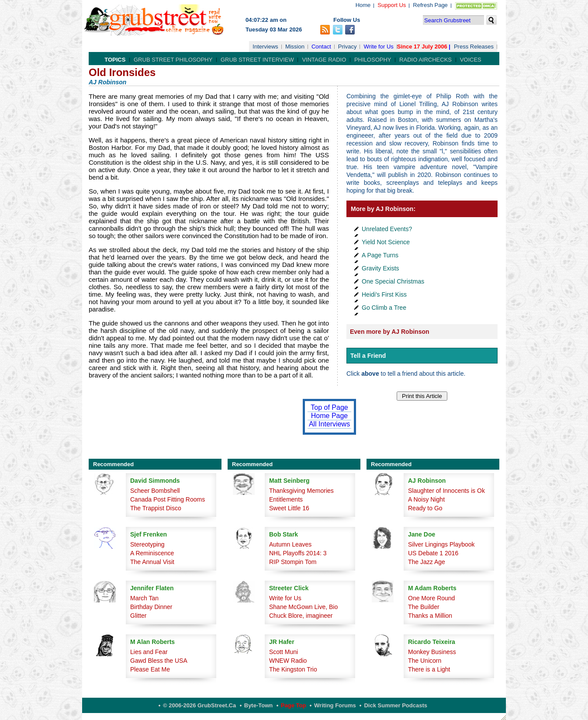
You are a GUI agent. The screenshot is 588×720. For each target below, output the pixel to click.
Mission (295, 47)
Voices (471, 60)
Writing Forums (335, 705)
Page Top (294, 705)
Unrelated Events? (387, 229)
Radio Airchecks (425, 60)
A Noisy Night (426, 499)
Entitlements (286, 499)
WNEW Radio (288, 661)
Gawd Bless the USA (159, 661)
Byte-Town (258, 705)
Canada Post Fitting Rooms (168, 499)
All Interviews (329, 424)
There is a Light (429, 669)
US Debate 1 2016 (433, 553)
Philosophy (373, 60)
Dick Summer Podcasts (396, 705)
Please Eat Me (150, 669)
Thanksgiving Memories (301, 491)
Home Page (330, 416)
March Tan (144, 598)
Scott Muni (284, 652)
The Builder (424, 607)
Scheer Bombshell (155, 491)
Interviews (265, 47)
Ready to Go (425, 508)
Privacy (348, 47)
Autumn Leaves (290, 544)
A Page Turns (380, 255)
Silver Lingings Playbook (441, 544)
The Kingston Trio (293, 669)
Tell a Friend (368, 356)
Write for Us (378, 47)
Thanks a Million (430, 616)
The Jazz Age (427, 562)
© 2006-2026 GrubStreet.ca (199, 705)
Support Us (392, 5)
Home (363, 5)
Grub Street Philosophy (173, 60)
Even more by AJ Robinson (390, 332)
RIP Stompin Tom (293, 562)
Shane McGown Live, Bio (303, 607)
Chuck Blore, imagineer (301, 616)
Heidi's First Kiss (384, 294)
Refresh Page (430, 5)
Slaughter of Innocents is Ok (446, 491)
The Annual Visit (152, 562)
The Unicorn (425, 661)
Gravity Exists (380, 268)
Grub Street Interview (257, 60)
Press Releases (474, 47)
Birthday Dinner (151, 607)
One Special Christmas (393, 281)
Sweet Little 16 (289, 508)
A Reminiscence (152, 553)
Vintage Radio (324, 60)
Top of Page (329, 407)
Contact (321, 47)
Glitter (138, 616)
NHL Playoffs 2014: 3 (298, 553)
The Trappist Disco (156, 508)
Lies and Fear (149, 652)
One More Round (431, 598)
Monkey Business (432, 652)
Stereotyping (147, 544)
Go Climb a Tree (384, 308)
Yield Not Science (386, 242)
